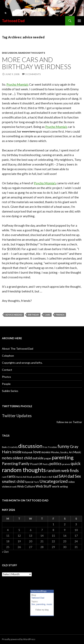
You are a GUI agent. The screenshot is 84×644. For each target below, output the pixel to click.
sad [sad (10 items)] (55, 476)
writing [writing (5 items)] (64, 487)
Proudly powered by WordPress (19, 639)
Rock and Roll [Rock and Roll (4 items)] (34, 477)
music (49, 604)
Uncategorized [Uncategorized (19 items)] (54, 481)
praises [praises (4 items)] (66, 464)
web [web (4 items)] (14, 487)
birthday (34, 315)
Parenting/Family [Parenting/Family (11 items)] (16, 464)
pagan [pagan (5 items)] (48, 458)
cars (47, 315)
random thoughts (32, 53)
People (6, 384)
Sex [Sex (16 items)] (78, 476)
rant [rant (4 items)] (4, 477)
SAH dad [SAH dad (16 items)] (66, 476)
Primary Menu (79, 21)
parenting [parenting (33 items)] (63, 457)
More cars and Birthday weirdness (37, 63)
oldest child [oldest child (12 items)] (22, 458)
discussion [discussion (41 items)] (30, 446)
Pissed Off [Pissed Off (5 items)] (36, 464)
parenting (41, 604)
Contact (7, 370)
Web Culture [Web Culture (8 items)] (26, 486)
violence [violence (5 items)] (7, 487)
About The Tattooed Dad (18, 349)
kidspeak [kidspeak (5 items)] (27, 452)
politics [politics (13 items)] (56, 464)
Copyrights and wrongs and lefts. (22, 363)
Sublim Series (10, 391)
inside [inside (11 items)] (17, 452)
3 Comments (33, 74)
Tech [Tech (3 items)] (36, 482)
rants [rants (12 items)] (11, 476)
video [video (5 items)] (72, 482)
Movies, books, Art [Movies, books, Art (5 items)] (62, 452)
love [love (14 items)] (37, 452)
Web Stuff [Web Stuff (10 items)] (43, 486)
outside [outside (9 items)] (38, 458)
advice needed (14, 315)
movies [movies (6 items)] (46, 452)
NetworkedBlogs (39, 591)
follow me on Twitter (69, 422)
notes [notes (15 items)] (7, 458)
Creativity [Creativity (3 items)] (13, 447)
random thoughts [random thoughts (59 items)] (24, 470)
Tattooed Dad (13, 21)
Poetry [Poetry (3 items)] (46, 464)
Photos (6, 377)
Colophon (8, 356)
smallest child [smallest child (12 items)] (13, 481)
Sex (33, 604)
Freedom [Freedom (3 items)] (52, 447)
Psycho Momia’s (17, 84)
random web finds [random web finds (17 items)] (63, 470)
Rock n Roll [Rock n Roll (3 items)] (47, 477)
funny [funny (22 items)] (63, 446)
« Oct (5, 552)
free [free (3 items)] (45, 447)
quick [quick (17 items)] (76, 463)
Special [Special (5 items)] (29, 482)
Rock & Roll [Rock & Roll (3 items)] (21, 477)
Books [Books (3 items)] (5, 447)
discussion (10, 53)
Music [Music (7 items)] (77, 452)
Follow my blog (42, 610)
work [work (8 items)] (56, 486)
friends (60, 315)
